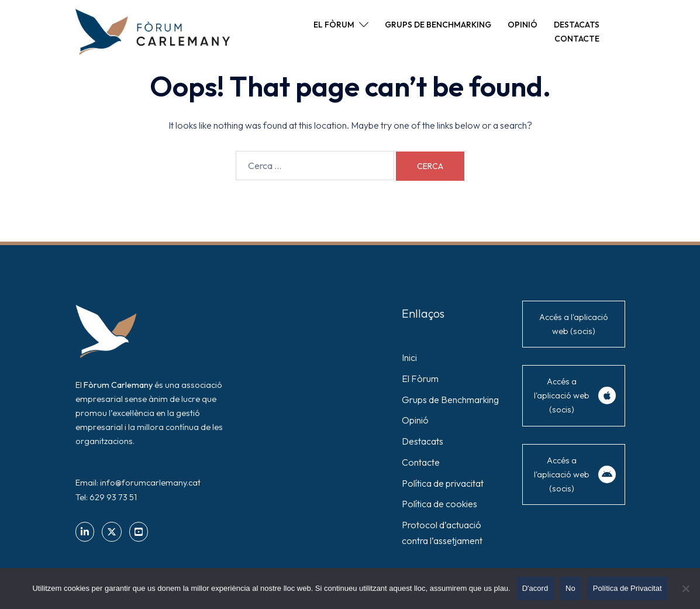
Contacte (421, 462)
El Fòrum (420, 379)
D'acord (535, 588)
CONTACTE (577, 39)
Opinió (415, 420)
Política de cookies (439, 504)
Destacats (423, 441)
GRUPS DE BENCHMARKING (438, 25)
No (570, 588)
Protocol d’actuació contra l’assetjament (442, 533)
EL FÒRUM (334, 25)
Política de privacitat (443, 483)
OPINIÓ (523, 25)
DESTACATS (577, 25)
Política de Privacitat (627, 588)
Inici (409, 357)
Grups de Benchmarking (450, 400)
